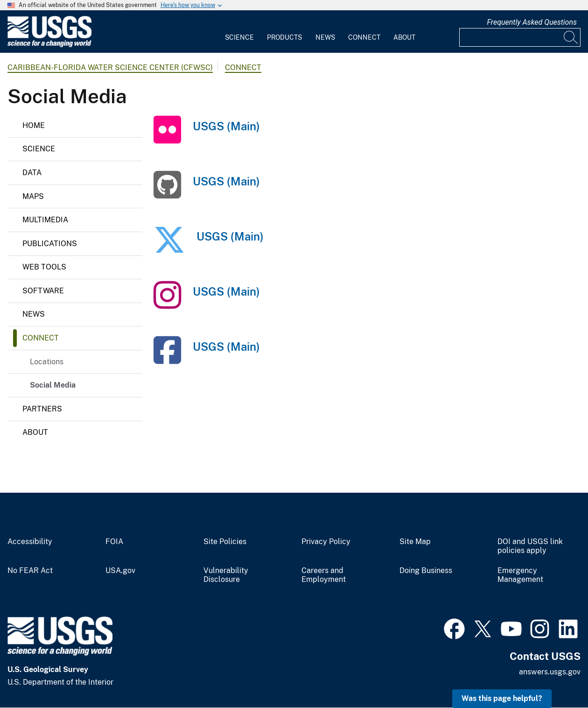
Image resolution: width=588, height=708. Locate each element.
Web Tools (44, 267)
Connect (364, 37)
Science (239, 37)
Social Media (53, 385)
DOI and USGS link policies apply (530, 546)
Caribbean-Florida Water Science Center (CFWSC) (110, 67)
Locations (47, 362)
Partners (42, 409)
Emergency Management (520, 575)
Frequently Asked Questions (532, 22)
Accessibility (30, 542)
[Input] (520, 37)
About (404, 37)
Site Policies (225, 542)
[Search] (571, 37)
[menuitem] (239, 32)
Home (34, 125)
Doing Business (426, 571)
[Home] (49, 45)
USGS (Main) (226, 126)
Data (32, 173)
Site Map (415, 542)
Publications (50, 244)
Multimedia (45, 220)
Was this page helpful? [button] (502, 698)
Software (43, 291)
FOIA (114, 542)
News (325, 37)
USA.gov (120, 571)
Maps (33, 196)
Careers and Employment (324, 575)
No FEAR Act (30, 571)
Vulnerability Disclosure (226, 575)
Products (284, 37)
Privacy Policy (326, 542)
